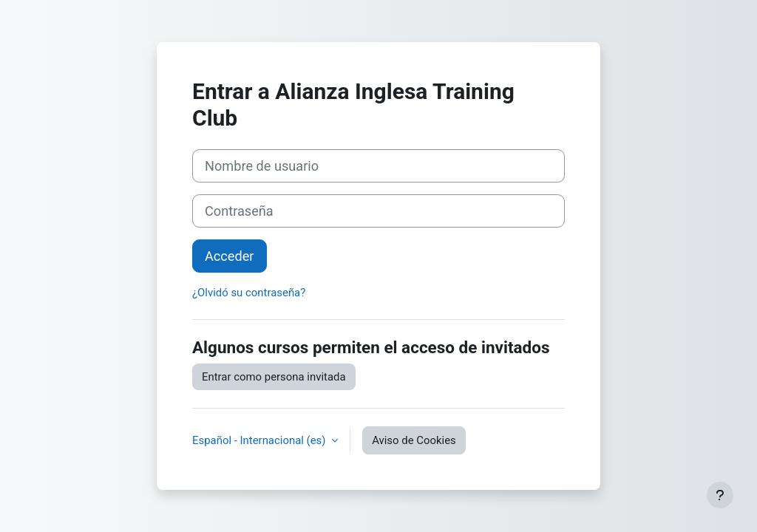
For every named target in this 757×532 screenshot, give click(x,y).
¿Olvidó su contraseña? (249, 293)
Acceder (230, 256)
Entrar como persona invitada (274, 377)
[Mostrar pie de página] (720, 495)
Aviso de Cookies (414, 440)
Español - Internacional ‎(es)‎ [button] (260, 440)
